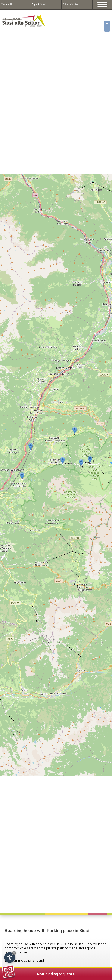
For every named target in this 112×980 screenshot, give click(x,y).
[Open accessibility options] (10, 958)
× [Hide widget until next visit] (14, 953)
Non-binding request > (39, 973)
